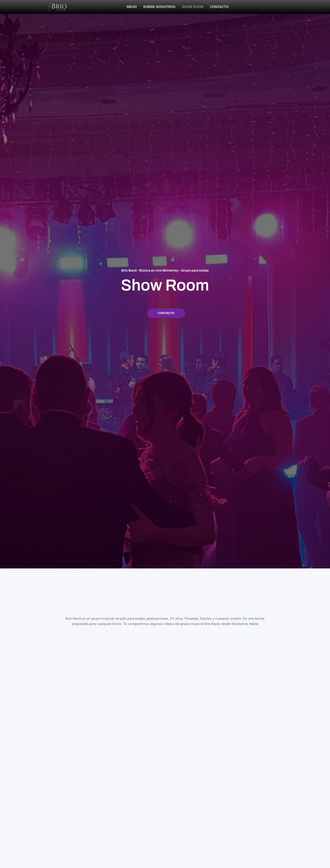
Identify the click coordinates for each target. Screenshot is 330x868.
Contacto (219, 7)
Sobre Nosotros (159, 7)
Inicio (132, 7)
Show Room (193, 7)
